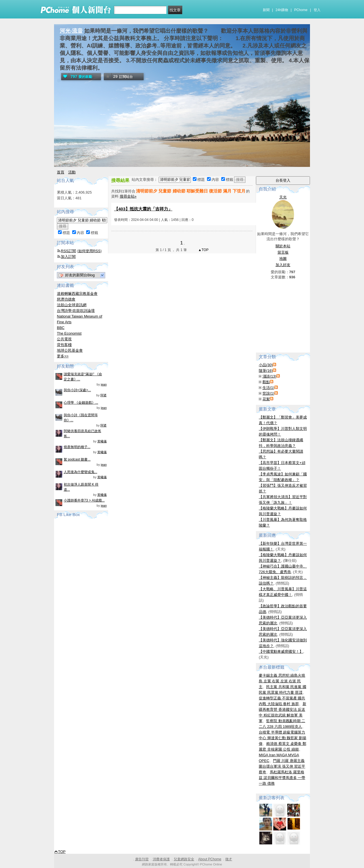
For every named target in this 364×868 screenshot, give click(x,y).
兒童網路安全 (184, 859)
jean (104, 384)
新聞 (266, 10)
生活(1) (268, 388)
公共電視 (64, 339)
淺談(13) (269, 376)
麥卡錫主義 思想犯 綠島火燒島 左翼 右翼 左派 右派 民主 (282, 681)
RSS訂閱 (68, 251)
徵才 (229, 859)
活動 (72, 172)
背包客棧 (64, 345)
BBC (61, 328)
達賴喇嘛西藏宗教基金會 (77, 294)
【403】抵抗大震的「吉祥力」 (143, 209)
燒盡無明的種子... (77, 447)
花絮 (266, 399)
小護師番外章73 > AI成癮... (84, 500)
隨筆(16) (266, 371)
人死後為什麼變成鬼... (80, 472)
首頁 (61, 172)
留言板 (283, 252)
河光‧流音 (71, 31)
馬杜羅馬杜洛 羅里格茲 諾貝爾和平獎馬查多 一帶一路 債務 (282, 778)
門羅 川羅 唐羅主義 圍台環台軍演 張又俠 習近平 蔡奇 (282, 766)
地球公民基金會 (70, 350)
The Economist (69, 333)
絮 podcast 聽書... (77, 459)
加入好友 (283, 265)
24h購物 (282, 10)
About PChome (210, 859)
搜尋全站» (128, 196)
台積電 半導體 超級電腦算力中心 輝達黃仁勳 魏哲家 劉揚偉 (283, 738)
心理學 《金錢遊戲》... (81, 403)
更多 (63, 356)
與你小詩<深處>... (77, 390)
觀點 (266, 382)
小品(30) (266, 365)
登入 (317, 10)
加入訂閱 (68, 257)
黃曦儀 (102, 441)
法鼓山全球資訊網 (72, 305)
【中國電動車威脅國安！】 (281, 651)
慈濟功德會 (66, 299)
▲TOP (203, 250)
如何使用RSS (89, 251)
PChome (301, 10)
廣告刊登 (142, 859)
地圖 (283, 259)
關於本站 (283, 246)
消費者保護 (161, 859)
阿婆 (104, 395)
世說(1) (268, 393)
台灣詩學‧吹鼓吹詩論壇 (76, 311)
